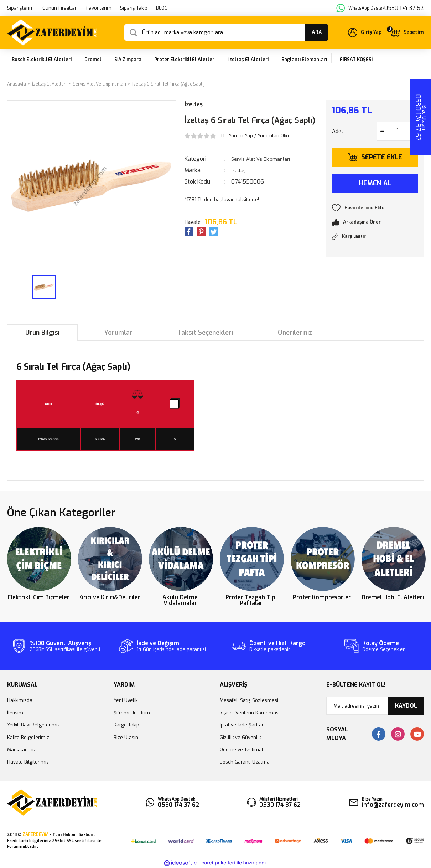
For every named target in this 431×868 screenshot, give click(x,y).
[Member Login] (365, 32)
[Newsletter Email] (375, 706)
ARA (317, 32)
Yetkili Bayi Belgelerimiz (33, 725)
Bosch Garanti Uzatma (245, 762)
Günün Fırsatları (60, 8)
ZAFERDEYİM (35, 834)
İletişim (15, 713)
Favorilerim (99, 8)
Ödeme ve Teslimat (242, 749)
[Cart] (407, 32)
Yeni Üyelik (126, 700)
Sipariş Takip (134, 8)
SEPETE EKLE (382, 157)
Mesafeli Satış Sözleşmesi (249, 700)
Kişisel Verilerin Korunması (250, 713)
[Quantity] (397, 131)
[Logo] (52, 32)
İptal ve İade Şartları (242, 725)
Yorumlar (118, 333)
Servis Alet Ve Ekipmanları (261, 159)
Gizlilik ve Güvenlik (240, 737)
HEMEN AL (375, 183)
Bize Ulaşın (126, 737)
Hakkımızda (20, 700)
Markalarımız (22, 749)
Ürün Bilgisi (42, 333)
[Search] (226, 32)
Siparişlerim (20, 8)
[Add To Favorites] (375, 208)
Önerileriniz (295, 333)
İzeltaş (194, 104)
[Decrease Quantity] (382, 131)
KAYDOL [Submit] (406, 706)
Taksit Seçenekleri (205, 333)
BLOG (162, 8)
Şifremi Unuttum (132, 713)
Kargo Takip (126, 725)
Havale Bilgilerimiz (28, 762)
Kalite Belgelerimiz (28, 737)
